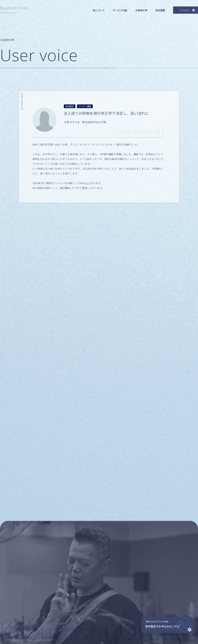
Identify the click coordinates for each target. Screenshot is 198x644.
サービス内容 (120, 10)
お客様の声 (141, 10)
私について (99, 10)
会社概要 (160, 10)
